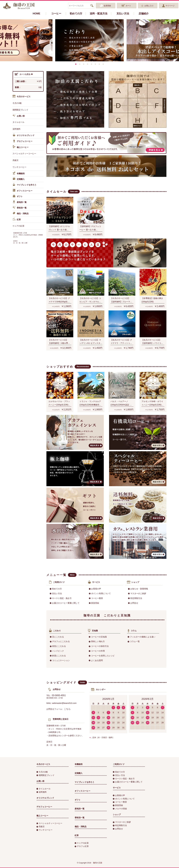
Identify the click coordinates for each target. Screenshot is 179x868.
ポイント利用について (100, 593)
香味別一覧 (20, 208)
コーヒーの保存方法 (99, 646)
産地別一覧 (20, 202)
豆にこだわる (57, 637)
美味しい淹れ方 (97, 641)
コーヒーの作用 (97, 651)
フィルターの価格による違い (142, 637)
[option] (89, 40)
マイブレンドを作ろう (24, 185)
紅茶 (17, 220)
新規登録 (94, 603)
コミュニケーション (60, 660)
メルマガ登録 (120, 809)
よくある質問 (96, 660)
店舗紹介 (144, 14)
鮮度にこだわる (58, 656)
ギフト (18, 197)
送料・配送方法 (99, 14)
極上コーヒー (21, 147)
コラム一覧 (134, 641)
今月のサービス (22, 97)
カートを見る (24, 74)
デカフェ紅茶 (82, 846)
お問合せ (133, 603)
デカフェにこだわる (60, 641)
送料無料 (17, 129)
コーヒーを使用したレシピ (102, 656)
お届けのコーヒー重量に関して (65, 603)
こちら (67, 709)
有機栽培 (19, 174)
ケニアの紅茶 (18, 226)
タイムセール (18, 122)
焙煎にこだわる (58, 646)
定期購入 (19, 179)
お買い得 (19, 116)
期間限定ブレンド (20, 110)
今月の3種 (17, 103)
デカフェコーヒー (23, 141)
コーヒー (56, 14)
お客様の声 (95, 589)
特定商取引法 (135, 598)
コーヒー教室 (96, 598)
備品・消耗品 (21, 214)
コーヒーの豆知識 (98, 637)
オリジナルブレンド (23, 136)
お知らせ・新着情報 (138, 589)
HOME (36, 14)
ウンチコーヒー (19, 167)
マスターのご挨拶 (137, 593)
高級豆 (16, 160)
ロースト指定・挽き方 (61, 598)
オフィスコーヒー (23, 191)
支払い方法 (123, 14)
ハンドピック (57, 651)
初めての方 (76, 14)
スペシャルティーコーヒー (24, 154)
